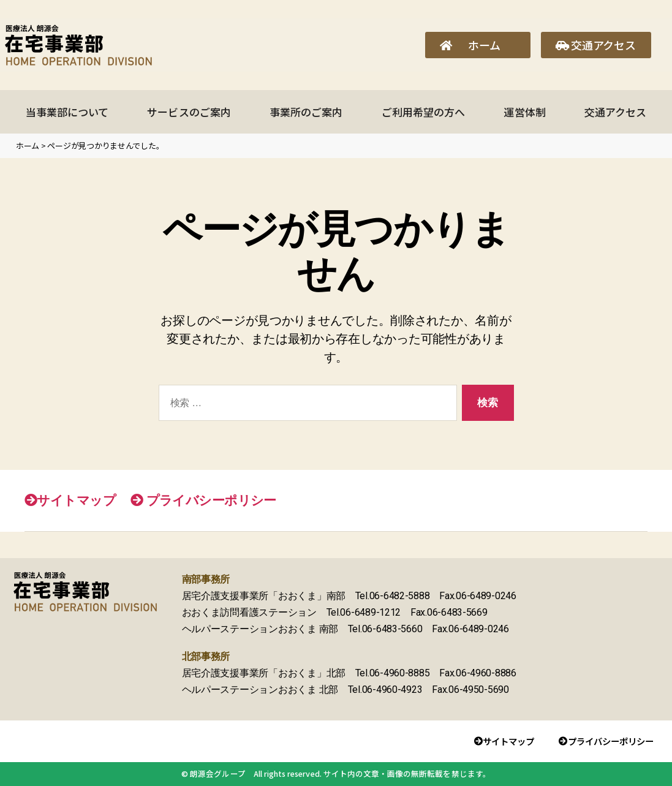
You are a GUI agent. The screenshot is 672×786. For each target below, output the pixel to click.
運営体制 (524, 112)
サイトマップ (70, 500)
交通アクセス (615, 112)
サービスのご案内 (189, 112)
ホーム (28, 145)
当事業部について (67, 112)
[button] (478, 45)
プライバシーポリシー (203, 500)
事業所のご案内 (306, 112)
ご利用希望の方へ (423, 112)
